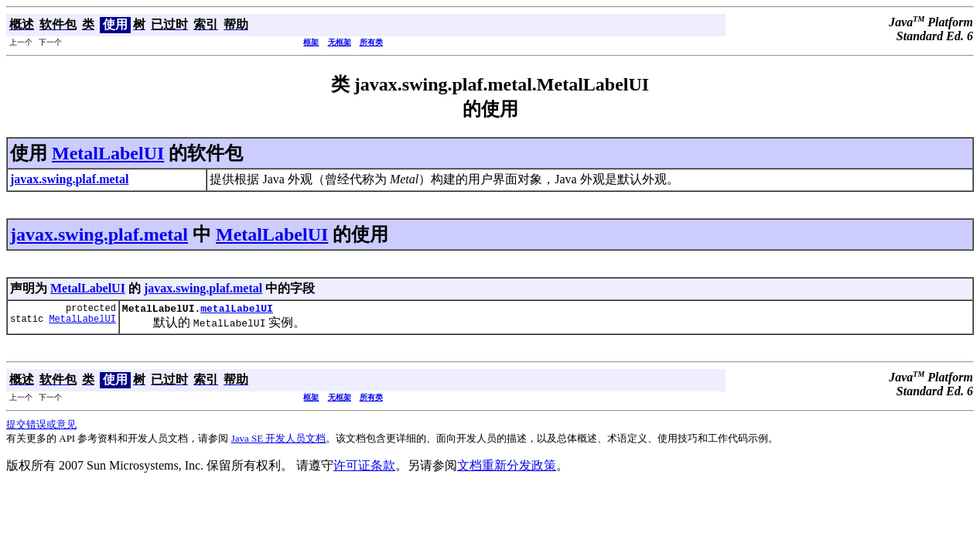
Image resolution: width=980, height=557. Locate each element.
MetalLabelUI (108, 153)
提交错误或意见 (41, 427)
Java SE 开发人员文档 (279, 441)
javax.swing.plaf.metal (99, 234)
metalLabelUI (237, 310)
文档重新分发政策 (507, 468)
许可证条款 (364, 468)
